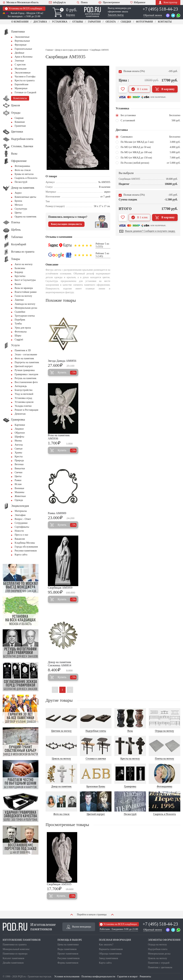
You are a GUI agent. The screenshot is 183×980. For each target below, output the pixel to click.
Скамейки (20, 312)
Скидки (126, 22)
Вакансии (20, 539)
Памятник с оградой (159, 963)
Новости (19, 531)
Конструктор (168, 2)
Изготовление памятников (29, 927)
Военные (19, 488)
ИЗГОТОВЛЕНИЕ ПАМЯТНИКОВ (22, 940)
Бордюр (19, 272)
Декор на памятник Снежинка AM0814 (60, 664)
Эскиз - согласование (26, 355)
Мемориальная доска (26, 308)
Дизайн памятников (13, 963)
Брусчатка (20, 276)
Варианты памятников (111, 949)
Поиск (82, 2)
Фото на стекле (23, 170)
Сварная (19, 118)
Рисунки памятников (26, 551)
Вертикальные (22, 41)
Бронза (18, 201)
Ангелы (19, 445)
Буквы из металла (24, 174)
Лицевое (19, 429)
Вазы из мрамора (24, 288)
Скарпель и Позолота (26, 178)
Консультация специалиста (66, 224)
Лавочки (19, 300)
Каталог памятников (13, 958)
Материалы (21, 511)
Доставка (40, 22)
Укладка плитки (23, 406)
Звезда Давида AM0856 (62, 361)
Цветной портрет (24, 366)
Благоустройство (24, 390)
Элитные (19, 61)
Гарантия (94, 22)
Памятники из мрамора (15, 954)
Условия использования (67, 977)
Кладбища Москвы (25, 543)
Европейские (22, 84)
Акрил (18, 193)
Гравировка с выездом (26, 374)
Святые (19, 449)
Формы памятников (68, 963)
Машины (19, 492)
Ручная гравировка (25, 370)
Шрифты (19, 437)
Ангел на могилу (24, 264)
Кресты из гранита (25, 80)
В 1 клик (139, 89)
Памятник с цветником (160, 967)
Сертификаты (22, 527)
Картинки (20, 425)
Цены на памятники (68, 945)
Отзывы (78, 22)
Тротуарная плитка (25, 316)
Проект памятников (68, 954)
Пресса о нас (21, 535)
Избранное (138, 3)
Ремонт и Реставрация (26, 410)
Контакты (165, 22)
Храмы (18, 453)
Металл (19, 205)
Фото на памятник (24, 358)
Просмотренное (109, 3)
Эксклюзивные (23, 73)
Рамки (18, 480)
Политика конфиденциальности (98, 977)
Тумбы (18, 324)
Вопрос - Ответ (23, 519)
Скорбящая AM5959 (60, 588)
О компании (20, 22)
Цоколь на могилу (158, 958)
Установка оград (23, 398)
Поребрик (20, 320)
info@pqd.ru (57, 3)
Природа (19, 460)
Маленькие (21, 69)
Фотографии (144, 22)
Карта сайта (21, 555)
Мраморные (21, 88)
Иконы (18, 441)
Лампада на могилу (25, 304)
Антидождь (21, 386)
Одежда (19, 500)
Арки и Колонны (24, 57)
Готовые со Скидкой (25, 92)
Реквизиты (145, 977)
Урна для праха (23, 328)
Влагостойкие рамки (26, 292)
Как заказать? (106, 945)
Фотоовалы (21, 332)
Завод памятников (109, 958)
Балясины (20, 268)
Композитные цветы (25, 197)
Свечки (18, 472)
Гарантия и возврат (127, 977)
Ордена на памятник (26, 217)
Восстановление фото (26, 382)
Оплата (111, 22)
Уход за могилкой (24, 394)
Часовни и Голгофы (25, 77)
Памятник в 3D (23, 350)
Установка (60, 22)
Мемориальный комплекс (16, 949)
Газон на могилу (23, 296)
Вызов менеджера (79, 927)
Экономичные (22, 37)
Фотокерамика (22, 166)
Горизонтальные (23, 49)
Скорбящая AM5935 (59, 884)
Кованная (20, 122)
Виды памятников (67, 949)
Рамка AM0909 (57, 513)
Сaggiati (19, 339)
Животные (20, 496)
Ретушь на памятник (26, 378)
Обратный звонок (153, 15)
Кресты (19, 457)
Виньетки (20, 468)
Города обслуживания (26, 547)
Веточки (19, 464)
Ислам (18, 484)
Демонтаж (20, 414)
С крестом (20, 65)
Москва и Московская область (21, 3)
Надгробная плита (158, 949)
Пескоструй (21, 182)
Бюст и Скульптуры (25, 280)
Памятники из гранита (15, 945)
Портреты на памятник (27, 362)
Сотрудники (21, 523)
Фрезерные (21, 45)
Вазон (18, 284)
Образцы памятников (110, 954)
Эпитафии (20, 515)
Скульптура (21, 209)
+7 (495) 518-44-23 (160, 9)
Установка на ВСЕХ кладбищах (24, 9)
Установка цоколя (24, 402)
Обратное (20, 433)
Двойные (19, 53)
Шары (18, 336)
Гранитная (20, 126)
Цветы (18, 213)
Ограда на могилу (157, 945)
